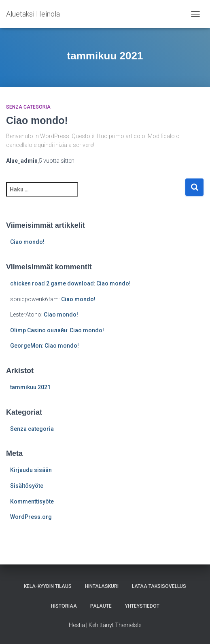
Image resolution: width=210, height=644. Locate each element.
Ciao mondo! (37, 120)
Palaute (101, 606)
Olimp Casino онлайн (39, 330)
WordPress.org (31, 517)
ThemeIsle (128, 625)
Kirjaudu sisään (31, 470)
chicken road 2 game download (52, 283)
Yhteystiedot (142, 606)
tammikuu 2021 (30, 387)
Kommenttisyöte (32, 501)
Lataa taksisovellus (159, 586)
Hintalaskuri (102, 586)
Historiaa (64, 606)
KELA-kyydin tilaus (48, 586)
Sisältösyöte (27, 486)
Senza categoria (28, 107)
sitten (57, 161)
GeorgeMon (26, 346)
